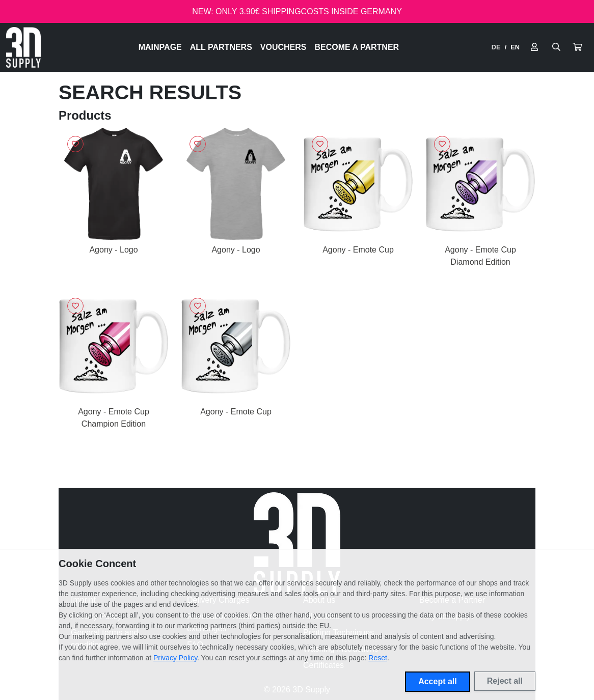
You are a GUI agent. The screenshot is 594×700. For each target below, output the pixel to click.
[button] (577, 47)
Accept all (438, 681)
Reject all (505, 681)
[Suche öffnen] (556, 47)
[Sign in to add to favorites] (75, 144)
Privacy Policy (175, 658)
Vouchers (283, 47)
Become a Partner (357, 47)
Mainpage (160, 47)
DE (496, 47)
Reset (378, 658)
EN (515, 47)
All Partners (221, 47)
